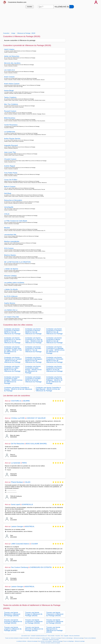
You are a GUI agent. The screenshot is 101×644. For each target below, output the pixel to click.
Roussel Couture (10, 111)
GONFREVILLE (27, 504)
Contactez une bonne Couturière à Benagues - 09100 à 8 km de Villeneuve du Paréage (34, 360)
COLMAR (34, 544)
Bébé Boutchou (10, 118)
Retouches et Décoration (13, 200)
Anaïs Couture (9, 77)
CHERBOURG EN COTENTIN (41, 567)
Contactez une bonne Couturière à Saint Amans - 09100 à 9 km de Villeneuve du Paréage (33, 370)
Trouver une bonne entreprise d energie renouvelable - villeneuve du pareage (22, 638)
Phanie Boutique (17, 482)
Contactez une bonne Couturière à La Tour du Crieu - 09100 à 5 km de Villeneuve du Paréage (34, 340)
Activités (30, 7)
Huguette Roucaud (11, 145)
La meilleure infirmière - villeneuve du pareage (27, 641)
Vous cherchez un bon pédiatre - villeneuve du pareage (50, 641)
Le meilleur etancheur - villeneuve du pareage (50, 638)
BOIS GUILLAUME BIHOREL (37, 444)
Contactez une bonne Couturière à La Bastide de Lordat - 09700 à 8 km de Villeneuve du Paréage (55, 350)
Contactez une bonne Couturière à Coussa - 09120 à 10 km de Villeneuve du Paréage (18, 389)
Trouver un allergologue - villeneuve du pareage (74, 641)
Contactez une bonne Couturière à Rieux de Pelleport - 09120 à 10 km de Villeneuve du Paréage (54, 380)
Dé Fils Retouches (18, 444)
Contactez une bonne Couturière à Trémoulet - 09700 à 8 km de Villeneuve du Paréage (55, 360)
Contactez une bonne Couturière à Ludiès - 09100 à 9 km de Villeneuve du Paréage (12, 369)
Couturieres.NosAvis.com (17, 2)
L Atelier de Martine (11, 269)
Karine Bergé (9, 91)
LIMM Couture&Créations (20, 544)
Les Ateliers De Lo (11, 310)
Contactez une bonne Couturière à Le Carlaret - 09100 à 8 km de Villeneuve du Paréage (13, 360)
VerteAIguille (9, 207)
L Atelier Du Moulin (11, 289)
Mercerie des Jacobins (12, 63)
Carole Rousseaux (11, 125)
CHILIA (7, 214)
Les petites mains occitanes (14, 283)
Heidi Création (9, 49)
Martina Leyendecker (12, 241)
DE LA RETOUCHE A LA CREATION (17, 262)
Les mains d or (9, 70)
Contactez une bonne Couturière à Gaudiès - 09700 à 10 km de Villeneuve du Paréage (33, 379)
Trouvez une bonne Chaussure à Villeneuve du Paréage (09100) (55, 614)
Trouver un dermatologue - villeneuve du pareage (72, 638)
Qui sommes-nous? (26, 636)
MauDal (7, 228)
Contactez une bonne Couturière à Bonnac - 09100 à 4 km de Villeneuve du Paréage (33, 331)
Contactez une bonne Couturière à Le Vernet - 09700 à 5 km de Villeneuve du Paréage (13, 340)
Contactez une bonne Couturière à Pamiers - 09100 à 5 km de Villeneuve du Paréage (54, 331)
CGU (62, 636)
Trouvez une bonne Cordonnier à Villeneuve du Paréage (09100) (34, 621)
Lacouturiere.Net (10, 235)
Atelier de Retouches (12, 56)
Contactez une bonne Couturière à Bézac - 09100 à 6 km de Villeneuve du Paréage (54, 340)
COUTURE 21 (16, 401)
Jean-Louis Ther (10, 152)
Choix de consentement (74, 636)
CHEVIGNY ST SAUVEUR (36, 418)
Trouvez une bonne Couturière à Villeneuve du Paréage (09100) (55, 621)
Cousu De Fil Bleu (11, 180)
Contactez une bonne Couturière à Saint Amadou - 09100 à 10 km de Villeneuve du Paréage (13, 380)
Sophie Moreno (10, 303)
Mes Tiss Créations (11, 104)
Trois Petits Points (11, 173)
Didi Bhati (8, 193)
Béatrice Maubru (10, 255)
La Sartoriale (16, 463)
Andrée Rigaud (10, 166)
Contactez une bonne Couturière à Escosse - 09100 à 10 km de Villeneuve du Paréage (55, 369)
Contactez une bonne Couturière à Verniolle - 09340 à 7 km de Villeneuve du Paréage (34, 349)
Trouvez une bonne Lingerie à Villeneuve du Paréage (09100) (13, 629)
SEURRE (26, 401)
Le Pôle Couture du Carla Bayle (16, 221)
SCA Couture (9, 248)
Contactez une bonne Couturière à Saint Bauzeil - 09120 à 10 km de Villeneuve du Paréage (48, 389)
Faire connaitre (51, 636)
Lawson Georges (17, 526)
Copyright (66, 636)
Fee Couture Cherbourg (20, 567)
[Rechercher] (72, 7)
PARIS (24, 463)
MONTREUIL (30, 526)
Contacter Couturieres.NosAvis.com (39, 636)
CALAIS (28, 482)
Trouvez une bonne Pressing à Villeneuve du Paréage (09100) (13, 621)
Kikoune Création (10, 276)
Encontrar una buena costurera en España (51, 643)
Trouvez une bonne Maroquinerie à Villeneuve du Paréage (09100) (54, 630)
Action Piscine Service (12, 139)
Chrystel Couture (10, 159)
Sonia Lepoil (16, 504)
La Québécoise (10, 132)
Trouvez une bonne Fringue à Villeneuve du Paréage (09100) (34, 614)
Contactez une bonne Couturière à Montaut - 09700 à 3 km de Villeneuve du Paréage (12, 331)
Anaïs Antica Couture (12, 84)
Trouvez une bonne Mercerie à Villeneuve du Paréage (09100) (34, 629)
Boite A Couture (10, 187)
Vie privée (58, 636)
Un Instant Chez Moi (11, 317)
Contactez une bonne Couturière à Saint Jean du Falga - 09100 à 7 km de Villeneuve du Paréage (13, 350)
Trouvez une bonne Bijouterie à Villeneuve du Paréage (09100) (12, 614)
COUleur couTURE (18, 418)
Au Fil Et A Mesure (11, 296)
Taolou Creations (10, 97)
